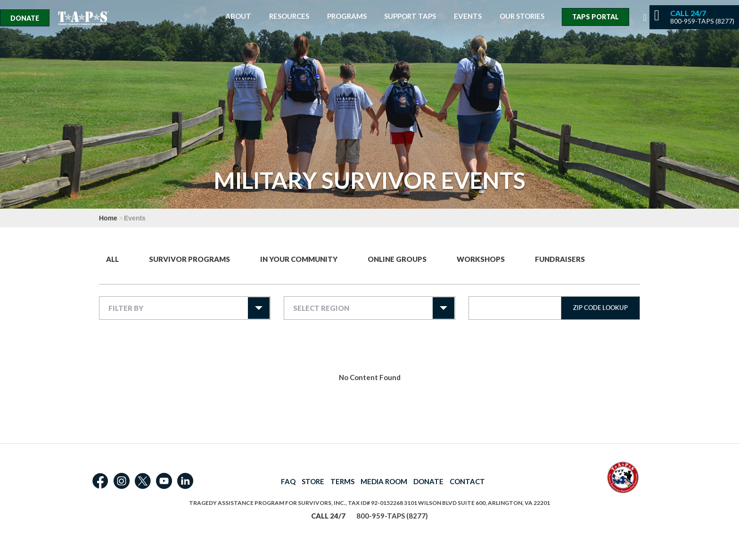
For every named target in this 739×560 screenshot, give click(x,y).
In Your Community (299, 259)
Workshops (481, 259)
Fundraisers (560, 259)
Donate (25, 18)
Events (468, 16)
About (238, 16)
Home (108, 218)
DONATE (428, 481)
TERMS (342, 481)
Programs (347, 16)
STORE (313, 481)
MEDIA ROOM (384, 481)
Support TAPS (410, 16)
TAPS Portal (595, 17)
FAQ (288, 481)
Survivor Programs (189, 259)
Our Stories (522, 16)
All (112, 259)
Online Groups (397, 259)
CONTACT (467, 481)
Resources (289, 16)
